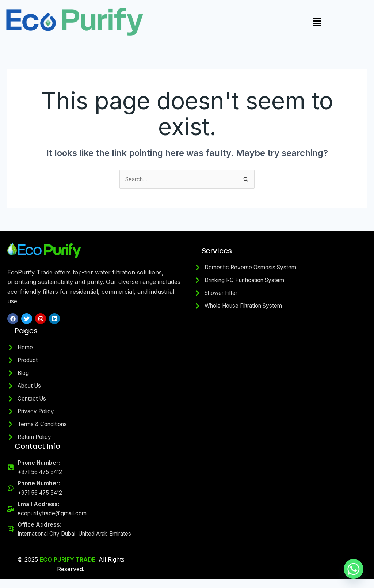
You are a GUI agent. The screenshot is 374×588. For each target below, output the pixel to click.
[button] (317, 22)
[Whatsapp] (354, 569)
